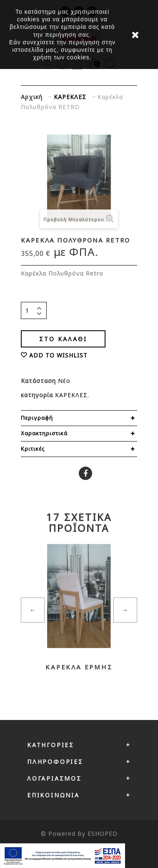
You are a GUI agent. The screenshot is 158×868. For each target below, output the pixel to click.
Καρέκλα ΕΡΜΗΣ (79, 667)
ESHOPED (103, 834)
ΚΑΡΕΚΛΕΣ (71, 395)
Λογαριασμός (54, 778)
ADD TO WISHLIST (58, 355)
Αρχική (32, 97)
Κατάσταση (39, 381)
